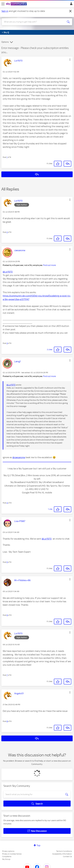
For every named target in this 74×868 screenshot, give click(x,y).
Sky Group (6, 859)
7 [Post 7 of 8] (7, 675)
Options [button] (5, 42)
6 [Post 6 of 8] (7, 615)
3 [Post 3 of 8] (7, 343)
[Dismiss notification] (70, 11)
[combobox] (34, 22)
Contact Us (67, 856)
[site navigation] (3, 4)
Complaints (7, 856)
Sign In (71, 4)
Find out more (49, 265)
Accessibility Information (62, 854)
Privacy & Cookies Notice (12, 854)
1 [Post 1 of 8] (7, 157)
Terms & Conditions (64, 851)
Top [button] (38, 845)
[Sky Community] (17, 4)
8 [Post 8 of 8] (7, 721)
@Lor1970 (8, 272)
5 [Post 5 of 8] (7, 562)
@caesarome (19, 457)
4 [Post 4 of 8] (7, 503)
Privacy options (8, 851)
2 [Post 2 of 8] (7, 232)
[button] (70, 60)
